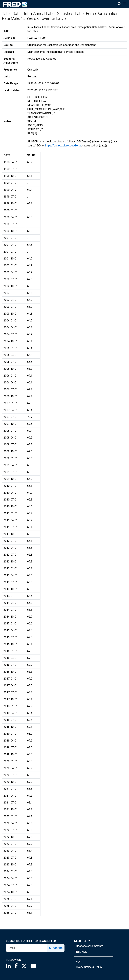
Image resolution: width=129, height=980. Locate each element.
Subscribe (56, 948)
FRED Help (81, 952)
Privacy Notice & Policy (88, 967)
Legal (78, 961)
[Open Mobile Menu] (125, 4)
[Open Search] (119, 4)
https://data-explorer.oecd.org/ (63, 146)
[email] (27, 948)
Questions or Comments (89, 946)
